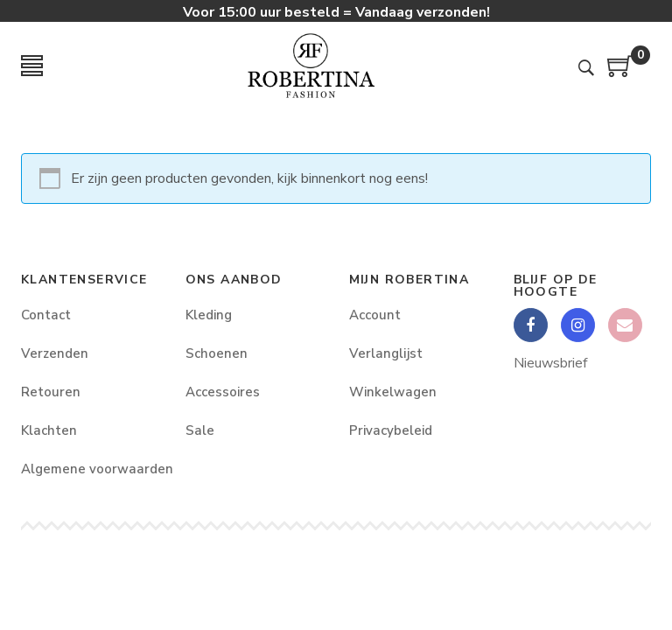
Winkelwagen (393, 392)
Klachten (49, 430)
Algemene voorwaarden (90, 469)
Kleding (209, 315)
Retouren (51, 392)
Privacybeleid (391, 430)
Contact (46, 315)
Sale (200, 430)
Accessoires (223, 392)
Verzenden (55, 353)
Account (375, 315)
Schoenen (217, 353)
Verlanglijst (386, 353)
